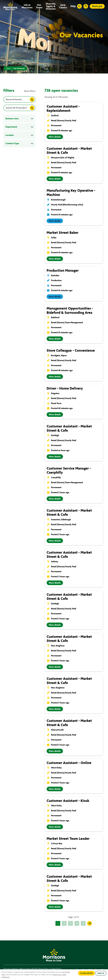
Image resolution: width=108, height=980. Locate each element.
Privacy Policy (44, 969)
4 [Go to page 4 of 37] (77, 923)
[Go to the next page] (89, 923)
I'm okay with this (86, 973)
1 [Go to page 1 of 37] (58, 923)
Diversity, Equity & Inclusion (51, 6)
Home (8, 68)
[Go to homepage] (10, 6)
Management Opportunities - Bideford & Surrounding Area (70, 310)
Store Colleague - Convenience (71, 350)
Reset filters (30, 91)
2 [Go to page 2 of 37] (64, 923)
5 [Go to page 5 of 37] (83, 923)
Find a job (97, 6)
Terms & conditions (11, 969)
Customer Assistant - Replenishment (63, 108)
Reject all (101, 973)
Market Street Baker (62, 233)
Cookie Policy (56, 969)
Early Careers (63, 6)
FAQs (73, 6)
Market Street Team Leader (68, 839)
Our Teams (39, 6)
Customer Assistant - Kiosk (68, 801)
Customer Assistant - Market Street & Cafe (69, 151)
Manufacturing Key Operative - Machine (71, 193)
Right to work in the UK (28, 969)
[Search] (32, 100)
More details (55, 137)
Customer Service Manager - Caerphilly (69, 470)
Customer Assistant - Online (69, 763)
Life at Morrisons (27, 6)
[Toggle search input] (79, 6)
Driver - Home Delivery (65, 388)
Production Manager (63, 270)
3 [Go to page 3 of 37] (71, 923)
